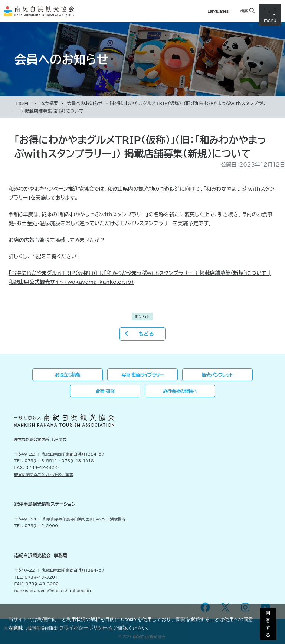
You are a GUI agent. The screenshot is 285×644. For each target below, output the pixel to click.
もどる (146, 334)
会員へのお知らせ (85, 103)
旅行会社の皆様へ (180, 391)
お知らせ (143, 316)
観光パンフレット (217, 375)
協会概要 (49, 103)
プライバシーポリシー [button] (83, 627)
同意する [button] (268, 624)
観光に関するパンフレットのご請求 (44, 474)
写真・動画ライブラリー (142, 375)
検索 (244, 11)
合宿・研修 (105, 391)
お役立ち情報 (68, 375)
